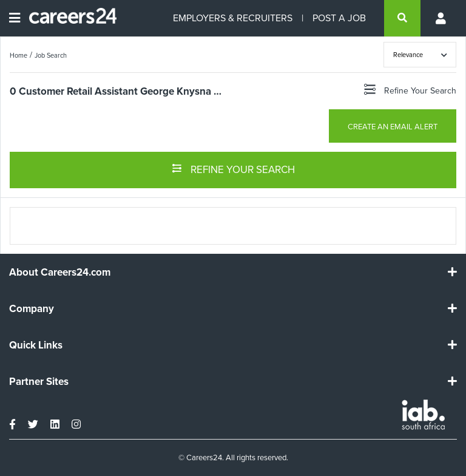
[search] (402, 18)
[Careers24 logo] (68, 18)
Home (19, 55)
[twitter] (33, 424)
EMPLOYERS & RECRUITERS (233, 18)
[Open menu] (15, 18)
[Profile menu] (442, 18)
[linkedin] (55, 424)
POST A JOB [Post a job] (339, 18)
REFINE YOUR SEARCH (233, 169)
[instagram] (76, 424)
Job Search (51, 55)
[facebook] (12, 424)
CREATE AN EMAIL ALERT (393, 127)
